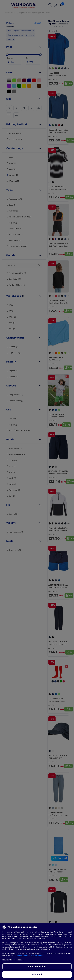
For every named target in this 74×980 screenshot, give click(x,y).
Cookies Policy (22, 955)
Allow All (37, 974)
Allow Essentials (37, 967)
